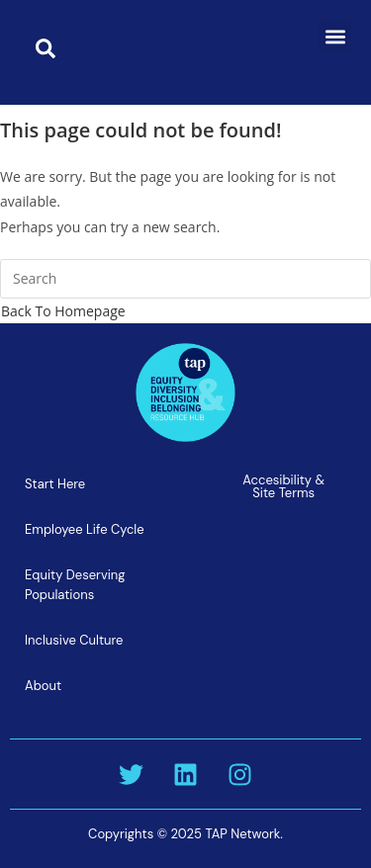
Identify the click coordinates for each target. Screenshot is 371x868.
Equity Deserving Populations (75, 585)
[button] (335, 36)
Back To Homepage (63, 311)
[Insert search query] (185, 279)
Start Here (55, 484)
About (43, 686)
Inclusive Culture (74, 640)
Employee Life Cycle (85, 529)
